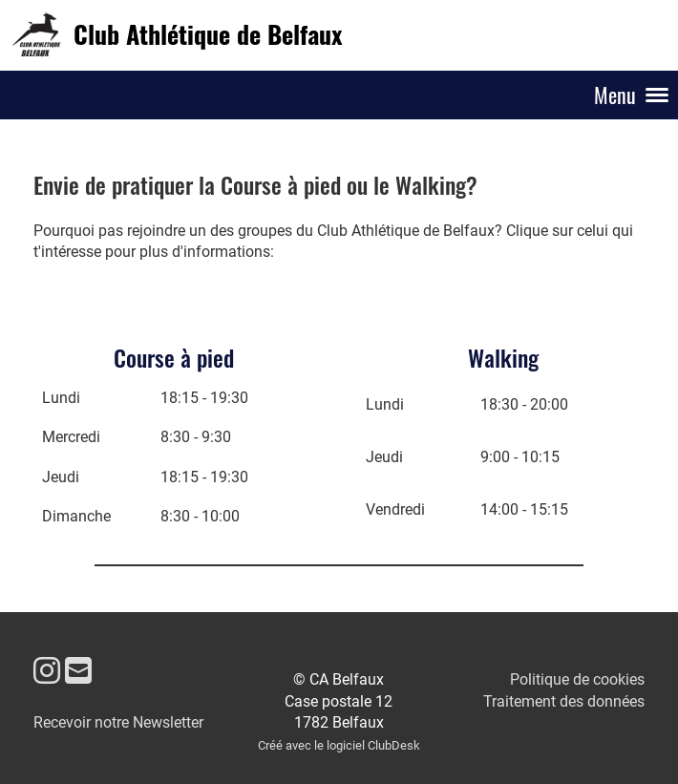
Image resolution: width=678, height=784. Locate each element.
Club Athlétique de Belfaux (208, 34)
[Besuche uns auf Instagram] (47, 671)
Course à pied (174, 357)
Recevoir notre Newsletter (118, 722)
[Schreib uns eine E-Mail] (78, 671)
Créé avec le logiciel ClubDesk (339, 745)
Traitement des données (564, 701)
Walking (503, 357)
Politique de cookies (577, 679)
